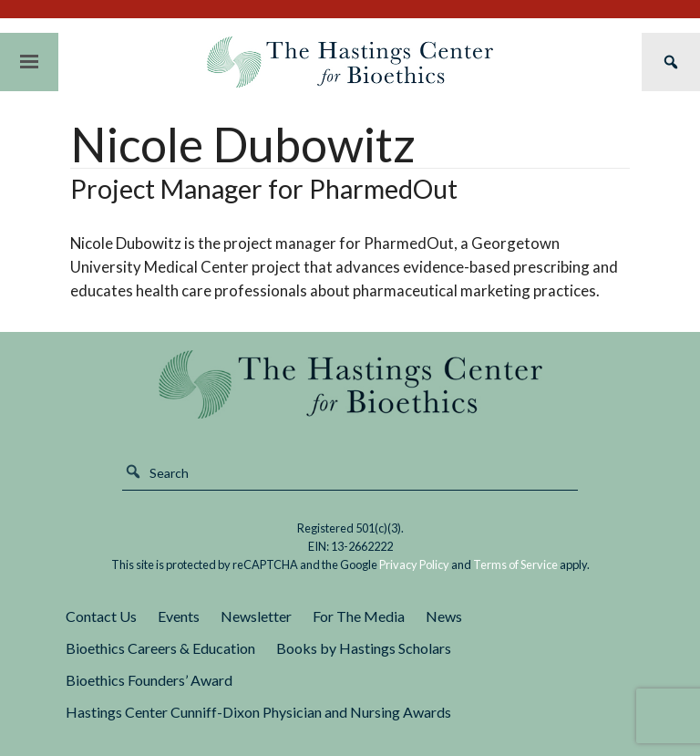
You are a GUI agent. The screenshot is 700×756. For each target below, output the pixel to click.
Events (179, 616)
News (444, 616)
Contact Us (101, 616)
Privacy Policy (414, 564)
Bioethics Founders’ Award (149, 680)
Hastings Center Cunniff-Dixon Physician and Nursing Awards (258, 712)
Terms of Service (515, 564)
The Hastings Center (350, 384)
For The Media (359, 616)
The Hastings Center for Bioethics (350, 62)
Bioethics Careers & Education (160, 648)
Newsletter (256, 616)
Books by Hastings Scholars (364, 648)
